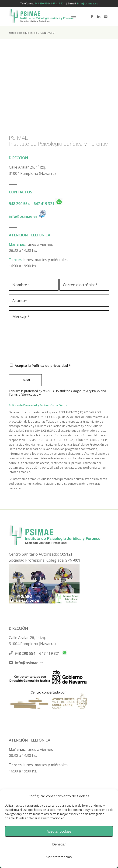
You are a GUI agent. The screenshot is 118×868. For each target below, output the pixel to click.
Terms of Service (21, 394)
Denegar (59, 844)
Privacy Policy (91, 391)
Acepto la (43, 365)
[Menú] (74, 17)
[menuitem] (74, 17)
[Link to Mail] (106, 17)
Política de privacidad (50, 365)
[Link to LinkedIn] (99, 17)
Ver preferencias (59, 857)
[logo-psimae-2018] (49, 17)
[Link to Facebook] (92, 17)
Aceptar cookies (59, 831)
